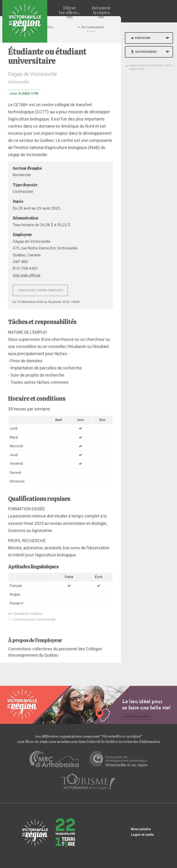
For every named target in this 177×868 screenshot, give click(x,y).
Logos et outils (142, 835)
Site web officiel (27, 275)
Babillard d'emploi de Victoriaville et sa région (25, 21)
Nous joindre (141, 829)
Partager (140, 38)
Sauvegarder (143, 52)
